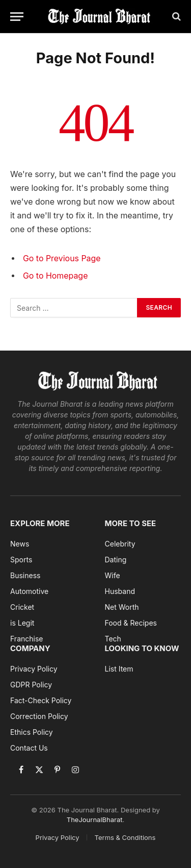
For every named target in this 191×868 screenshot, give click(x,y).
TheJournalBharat (95, 820)
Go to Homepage (55, 276)
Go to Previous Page (62, 258)
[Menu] (17, 17)
